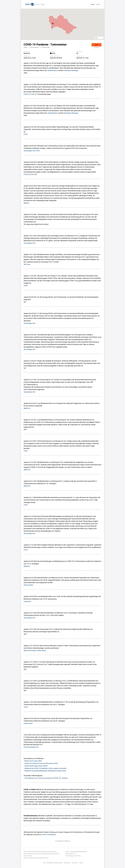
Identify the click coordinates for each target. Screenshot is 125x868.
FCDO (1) (27, 94)
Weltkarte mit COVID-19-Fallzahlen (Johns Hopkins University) (45, 768)
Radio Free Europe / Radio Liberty (35, 651)
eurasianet (27, 601)
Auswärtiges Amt (29, 151)
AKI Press (27, 264)
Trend (26, 707)
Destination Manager (71, 70)
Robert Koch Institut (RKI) (33, 761)
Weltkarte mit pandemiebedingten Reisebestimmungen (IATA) (45, 771)
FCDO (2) (33, 94)
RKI (25, 224)
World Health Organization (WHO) (36, 766)
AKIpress (27, 566)
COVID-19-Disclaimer (49, 835)
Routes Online (28, 585)
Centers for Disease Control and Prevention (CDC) (41, 763)
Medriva (26, 203)
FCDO (26, 134)
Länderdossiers (52, 70)
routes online (28, 723)
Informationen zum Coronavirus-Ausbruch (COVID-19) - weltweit (46, 778)
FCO (25, 747)
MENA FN (27, 408)
